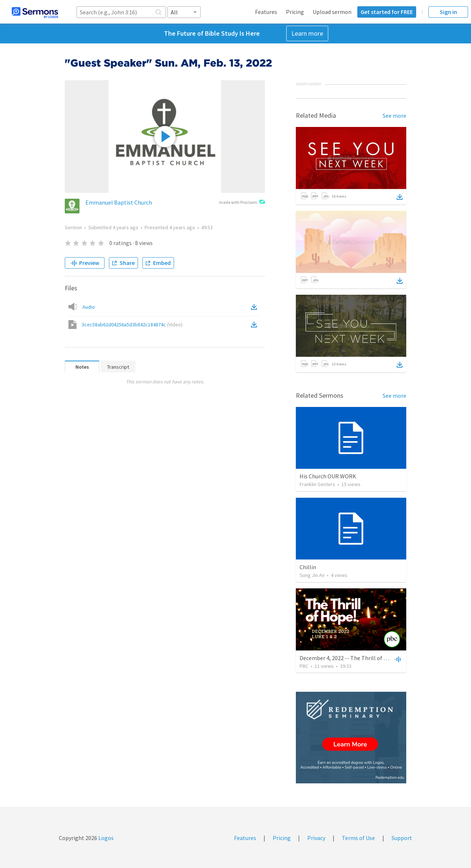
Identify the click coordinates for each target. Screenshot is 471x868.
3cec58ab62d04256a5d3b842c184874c (132, 325)
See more (394, 116)
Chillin (308, 567)
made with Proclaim (242, 203)
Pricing (295, 12)
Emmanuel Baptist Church (119, 202)
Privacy (316, 838)
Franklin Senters (317, 484)
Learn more (307, 33)
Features (266, 12)
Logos (105, 838)
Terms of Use (358, 838)
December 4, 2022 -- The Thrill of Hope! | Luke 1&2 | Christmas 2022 (384, 658)
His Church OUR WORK (328, 476)
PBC (304, 666)
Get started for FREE (387, 12)
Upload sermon (332, 12)
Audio (89, 307)
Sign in (448, 12)
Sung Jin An (312, 575)
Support (402, 838)
